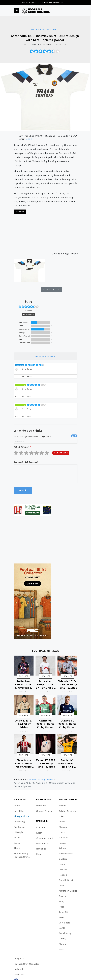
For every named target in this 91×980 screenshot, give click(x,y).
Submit (23, 490)
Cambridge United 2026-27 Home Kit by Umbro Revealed (67, 767)
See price (20, 212)
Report (30, 376)
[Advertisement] (46, 234)
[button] (17, 11)
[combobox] (76, 11)
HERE (29, 139)
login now (45, 437)
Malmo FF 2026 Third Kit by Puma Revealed (45, 763)
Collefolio (59, 2)
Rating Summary (22, 447)
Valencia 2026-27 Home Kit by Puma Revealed (67, 685)
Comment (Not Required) (26, 462)
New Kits (24, 676)
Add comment (20, 376)
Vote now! (29, 315)
